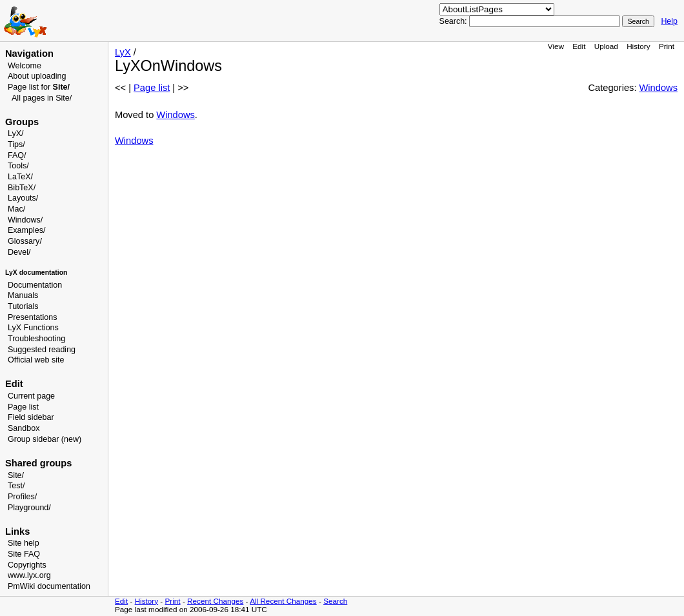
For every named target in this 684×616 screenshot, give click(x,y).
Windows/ (25, 220)
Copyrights (27, 565)
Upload (606, 46)
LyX (123, 52)
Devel (18, 252)
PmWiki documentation (49, 586)
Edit (579, 46)
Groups (22, 122)
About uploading (37, 76)
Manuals (23, 295)
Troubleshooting (36, 339)
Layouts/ (23, 198)
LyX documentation (36, 273)
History (638, 46)
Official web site (36, 360)
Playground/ (29, 508)
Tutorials (23, 306)
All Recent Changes (283, 601)
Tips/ (16, 144)
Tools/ (18, 166)
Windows (659, 88)
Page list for (39, 87)
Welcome (25, 66)
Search (335, 601)
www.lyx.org (29, 575)
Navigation (29, 54)
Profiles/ (22, 497)
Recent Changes (215, 601)
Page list (23, 407)
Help (669, 21)
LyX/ (16, 134)
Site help (24, 543)
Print (667, 46)
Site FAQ (24, 554)
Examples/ (26, 230)
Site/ (16, 475)
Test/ (16, 486)
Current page (31, 396)
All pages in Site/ (42, 98)
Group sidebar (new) (45, 439)
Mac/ (16, 209)
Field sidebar (31, 417)
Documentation (35, 285)
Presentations (33, 317)
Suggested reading (42, 350)
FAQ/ (17, 155)
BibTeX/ (22, 188)
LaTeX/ (20, 177)
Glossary (24, 241)
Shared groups (38, 463)
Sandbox (24, 428)
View (556, 46)
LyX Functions (33, 328)
